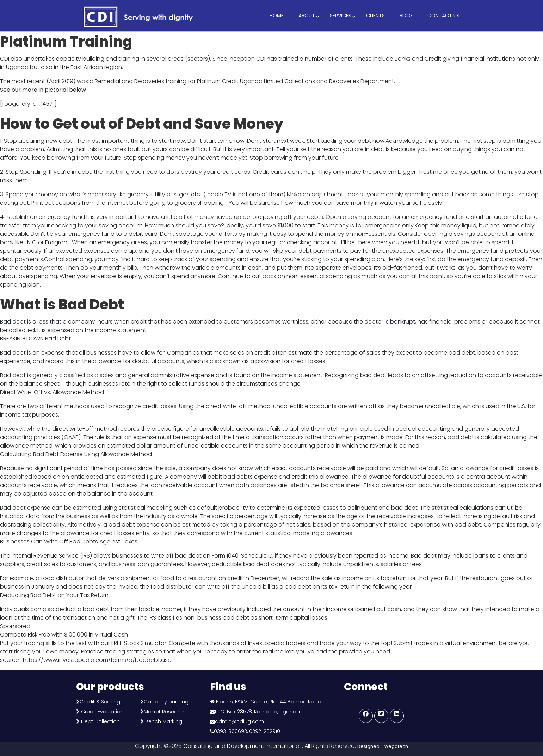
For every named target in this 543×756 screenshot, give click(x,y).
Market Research (165, 712)
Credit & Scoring (100, 702)
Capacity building (166, 702)
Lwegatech (395, 746)
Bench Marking (164, 721)
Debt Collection (100, 721)
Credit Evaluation (102, 712)
